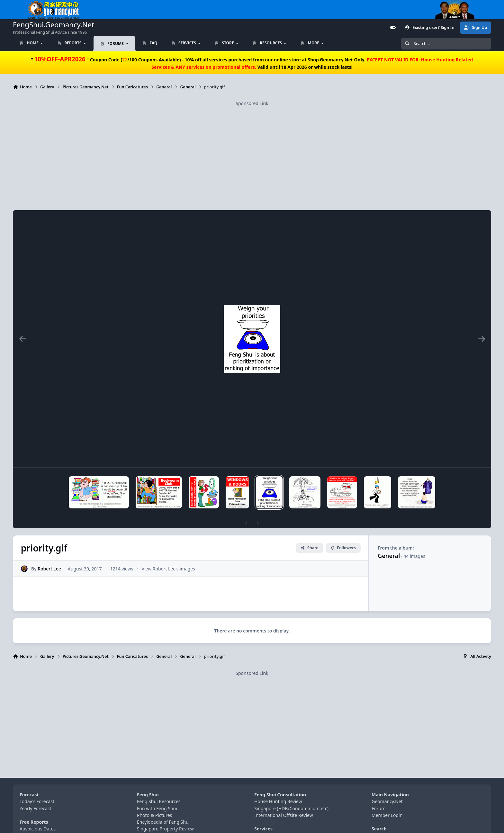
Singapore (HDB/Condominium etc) (291, 808)
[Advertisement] (252, 152)
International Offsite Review (284, 815)
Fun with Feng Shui (157, 808)
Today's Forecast (37, 801)
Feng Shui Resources (159, 801)
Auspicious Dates (38, 829)
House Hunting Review (278, 801)
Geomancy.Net (387, 801)
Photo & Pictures (154, 815)
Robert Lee (49, 569)
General (389, 556)
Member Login (387, 815)
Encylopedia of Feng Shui (163, 822)
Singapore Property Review (165, 829)
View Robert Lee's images (168, 569)
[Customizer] (393, 28)
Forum (378, 808)
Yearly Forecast (36, 808)
